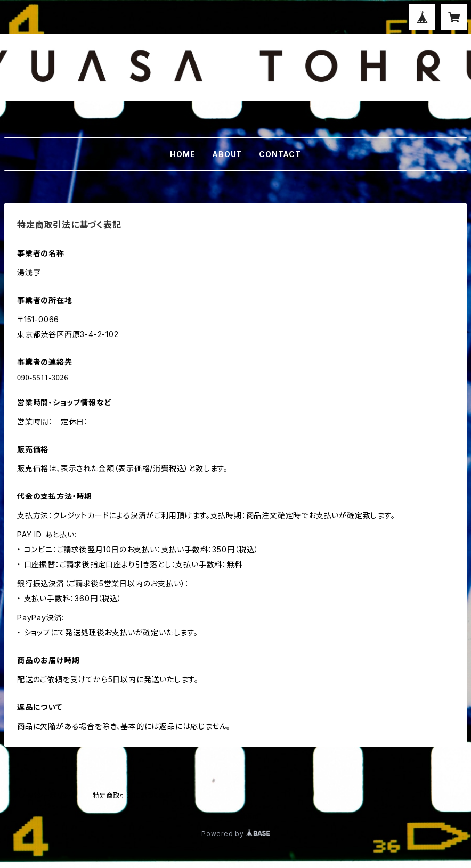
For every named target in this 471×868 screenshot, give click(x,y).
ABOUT (227, 154)
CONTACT (280, 154)
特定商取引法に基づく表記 (133, 795)
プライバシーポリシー (44, 795)
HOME (182, 154)
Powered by (235, 834)
